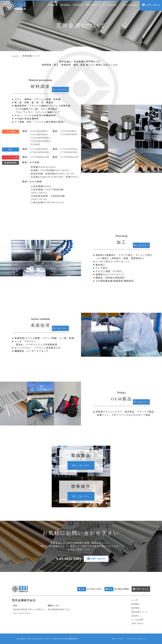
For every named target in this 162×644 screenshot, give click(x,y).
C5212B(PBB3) (39, 134)
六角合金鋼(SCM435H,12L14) (47, 202)
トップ (15, 56)
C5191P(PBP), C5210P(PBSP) (69, 133)
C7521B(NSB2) (39, 149)
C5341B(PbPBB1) (41, 138)
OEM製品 (122, 399)
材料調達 (40, 86)
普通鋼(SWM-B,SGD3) (43, 167)
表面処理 (40, 325)
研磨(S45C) (72, 177)
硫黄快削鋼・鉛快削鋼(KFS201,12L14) (52, 174)
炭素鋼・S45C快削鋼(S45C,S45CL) (50, 170)
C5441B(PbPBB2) (41, 141)
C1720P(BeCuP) (70, 157)
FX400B (35, 144)
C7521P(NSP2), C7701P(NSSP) (70, 151)
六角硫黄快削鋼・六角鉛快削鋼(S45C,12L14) (48, 198)
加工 (122, 242)
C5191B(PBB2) (39, 131)
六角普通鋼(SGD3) (41, 186)
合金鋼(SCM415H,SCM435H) (47, 177)
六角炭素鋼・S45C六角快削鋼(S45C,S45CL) (47, 191)
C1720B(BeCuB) (40, 157)
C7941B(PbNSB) (40, 152)
